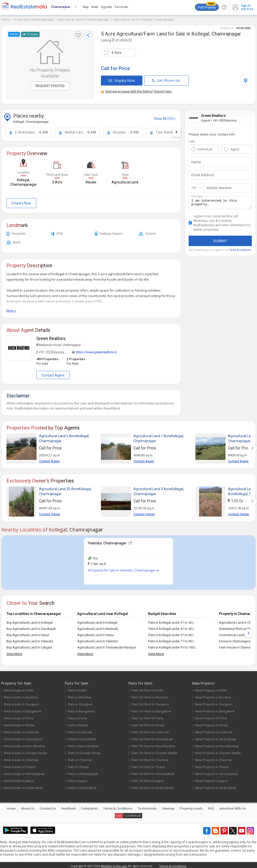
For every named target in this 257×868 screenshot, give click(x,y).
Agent (235, 147)
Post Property (207, 6)
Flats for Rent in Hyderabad (152, 786)
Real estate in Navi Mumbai (25, 744)
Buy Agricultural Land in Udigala (29, 646)
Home (6, 20)
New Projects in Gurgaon (214, 703)
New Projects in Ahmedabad (216, 772)
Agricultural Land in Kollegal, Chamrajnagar (144, 20)
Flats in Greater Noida (84, 751)
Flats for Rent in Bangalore (151, 710)
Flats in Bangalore (81, 710)
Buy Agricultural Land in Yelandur (30, 640)
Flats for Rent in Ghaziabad (152, 738)
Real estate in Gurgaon (22, 703)
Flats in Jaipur (78, 779)
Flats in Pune (77, 717)
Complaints (89, 807)
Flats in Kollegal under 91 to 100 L (172, 646)
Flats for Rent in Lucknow (150, 731)
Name (196, 160)
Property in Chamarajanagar (34, 20)
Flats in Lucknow (80, 731)
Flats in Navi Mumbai (83, 744)
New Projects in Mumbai (213, 696)
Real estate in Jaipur (19, 779)
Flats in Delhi (77, 689)
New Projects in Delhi (211, 689)
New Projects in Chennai (213, 758)
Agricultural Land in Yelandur (98, 640)
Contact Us (48, 807)
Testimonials (147, 807)
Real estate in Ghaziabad (23, 738)
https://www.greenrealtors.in (96, 351)
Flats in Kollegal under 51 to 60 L (171, 633)
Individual (205, 147)
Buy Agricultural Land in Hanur (28, 633)
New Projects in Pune (211, 717)
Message (197, 194)
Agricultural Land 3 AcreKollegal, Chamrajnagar (159, 490)
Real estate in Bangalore (23, 710)
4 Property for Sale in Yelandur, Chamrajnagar (123, 569)
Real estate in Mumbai (21, 696)
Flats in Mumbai (80, 696)
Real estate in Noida (19, 724)
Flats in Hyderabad (82, 786)
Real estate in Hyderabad (23, 786)
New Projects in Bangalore (215, 710)
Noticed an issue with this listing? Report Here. (136, 90)
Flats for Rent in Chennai (150, 758)
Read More (112, 407)
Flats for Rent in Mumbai (150, 696)
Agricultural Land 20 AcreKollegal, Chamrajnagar (65, 490)
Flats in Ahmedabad (83, 772)
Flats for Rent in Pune (148, 717)
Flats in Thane (78, 765)
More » (11, 309)
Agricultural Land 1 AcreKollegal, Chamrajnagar (159, 437)
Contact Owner (50, 513)
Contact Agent (53, 374)
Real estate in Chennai (21, 758)
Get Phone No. (167, 79)
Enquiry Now (122, 79)
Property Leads (191, 807)
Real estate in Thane (20, 765)
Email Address (202, 173)
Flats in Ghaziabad (82, 738)
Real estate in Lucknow (21, 731)
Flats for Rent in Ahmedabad (153, 772)
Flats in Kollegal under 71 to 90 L (171, 640)
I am (192, 139)
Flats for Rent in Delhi (147, 689)
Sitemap (168, 807)
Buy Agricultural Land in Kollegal (29, 621)
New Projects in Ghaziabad (215, 738)
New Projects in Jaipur (211, 779)
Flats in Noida (78, 724)
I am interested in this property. (220, 202)
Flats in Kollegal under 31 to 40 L (171, 621)
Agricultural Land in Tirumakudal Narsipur (107, 646)
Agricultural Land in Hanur (96, 633)
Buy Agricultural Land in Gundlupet (31, 627)
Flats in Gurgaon (80, 703)
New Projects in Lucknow (214, 731)
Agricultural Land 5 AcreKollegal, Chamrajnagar (64, 437)
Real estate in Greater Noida (26, 751)
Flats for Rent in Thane (148, 765)
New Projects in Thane (212, 765)
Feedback (68, 807)
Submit (220, 240)
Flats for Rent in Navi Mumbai (153, 744)
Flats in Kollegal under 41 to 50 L (171, 627)
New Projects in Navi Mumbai (217, 744)
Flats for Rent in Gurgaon (150, 703)
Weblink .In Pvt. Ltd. (114, 864)
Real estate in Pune (19, 717)
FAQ (211, 807)
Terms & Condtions (240, 250)
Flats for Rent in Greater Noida (154, 751)
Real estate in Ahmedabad (24, 772)
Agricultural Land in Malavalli (98, 627)
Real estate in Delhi (19, 689)
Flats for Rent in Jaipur (148, 779)
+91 (194, 186)
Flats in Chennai (80, 758)
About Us (28, 807)
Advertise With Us (233, 807)
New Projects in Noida (212, 724)
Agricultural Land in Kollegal (97, 621)
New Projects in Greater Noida (218, 751)
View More (14, 652)
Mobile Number (218, 186)
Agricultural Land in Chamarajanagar (84, 20)
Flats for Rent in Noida (148, 724)
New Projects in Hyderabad (216, 786)
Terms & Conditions (118, 807)
